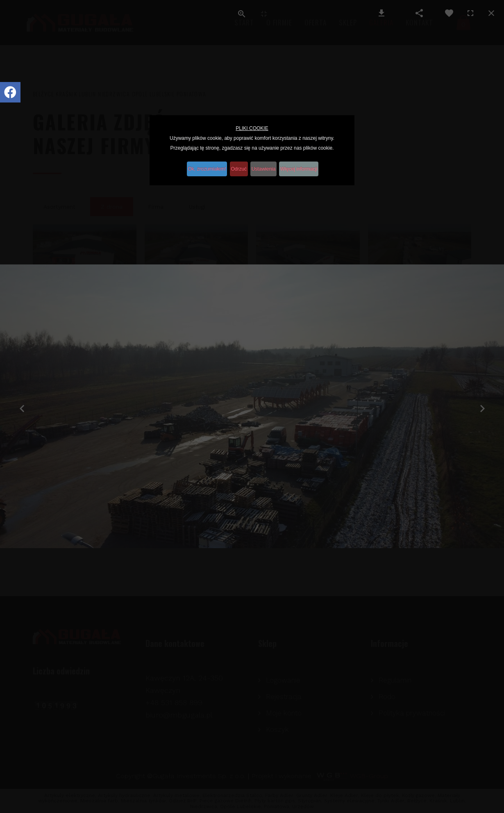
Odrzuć (237, 166)
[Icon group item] (10, 92)
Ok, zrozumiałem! (197, 166)
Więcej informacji (311, 166)
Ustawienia (269, 166)
